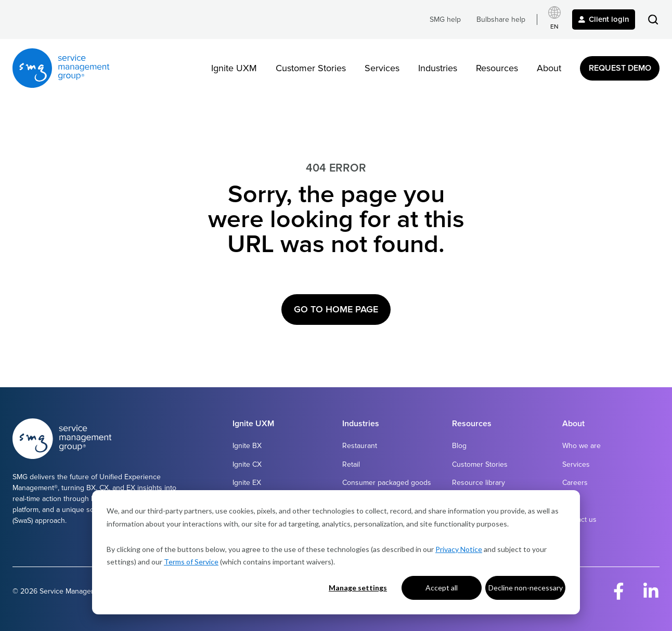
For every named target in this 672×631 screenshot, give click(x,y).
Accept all (442, 588)
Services (382, 68)
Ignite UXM (234, 68)
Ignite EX (247, 483)
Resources (497, 68)
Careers (575, 483)
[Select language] (554, 19)
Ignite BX (247, 446)
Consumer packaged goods (387, 483)
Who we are (581, 446)
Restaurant (360, 446)
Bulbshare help (501, 19)
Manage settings (358, 588)
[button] (653, 19)
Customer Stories (311, 68)
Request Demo (620, 68)
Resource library (479, 483)
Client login (604, 19)
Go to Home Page (336, 309)
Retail (351, 464)
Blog (459, 446)
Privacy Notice (459, 549)
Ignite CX (247, 464)
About (549, 68)
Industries (438, 68)
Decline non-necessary (526, 588)
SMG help (445, 19)
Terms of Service (191, 562)
